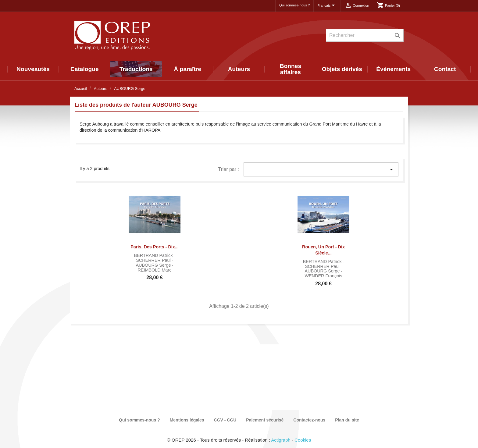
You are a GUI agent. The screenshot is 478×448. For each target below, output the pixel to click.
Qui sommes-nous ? (294, 5)
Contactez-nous (309, 420)
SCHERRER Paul (154, 260)
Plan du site (347, 420)
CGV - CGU (225, 420)
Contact (445, 69)
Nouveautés (33, 69)
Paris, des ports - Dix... (155, 247)
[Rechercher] (365, 35)
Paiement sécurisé (265, 420)
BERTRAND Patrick (154, 255)
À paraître (187, 69)
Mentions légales (187, 420)
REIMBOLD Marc (154, 270)
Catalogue (85, 69)
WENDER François (323, 276)
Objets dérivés (342, 69)
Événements (393, 69)
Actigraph (281, 440)
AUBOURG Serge (154, 265)
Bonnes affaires (291, 69)
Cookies (303, 440)
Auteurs (239, 69)
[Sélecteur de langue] (327, 6)
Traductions (136, 69)
